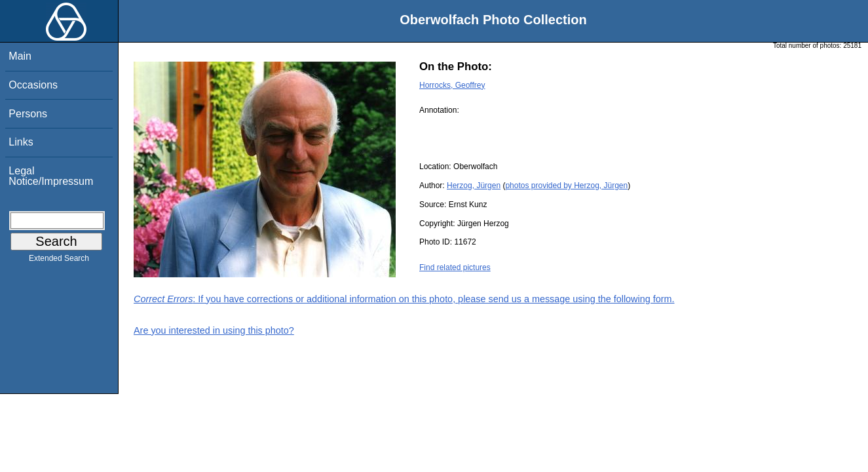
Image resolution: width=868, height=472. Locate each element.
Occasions (33, 85)
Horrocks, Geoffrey (452, 85)
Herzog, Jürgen (474, 186)
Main (20, 56)
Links (21, 142)
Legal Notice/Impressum (51, 176)
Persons (28, 114)
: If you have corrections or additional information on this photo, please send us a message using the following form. (404, 299)
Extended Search (59, 261)
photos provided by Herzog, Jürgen (566, 186)
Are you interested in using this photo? (214, 330)
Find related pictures (455, 267)
